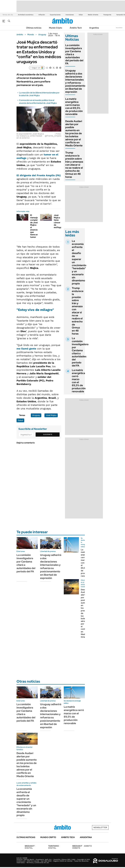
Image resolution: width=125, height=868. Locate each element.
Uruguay (42, 35)
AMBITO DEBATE (82, 847)
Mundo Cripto (56, 28)
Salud (20, 420)
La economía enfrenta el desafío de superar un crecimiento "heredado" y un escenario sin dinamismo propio (26, 802)
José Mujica (51, 415)
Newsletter (119, 28)
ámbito (20, 35)
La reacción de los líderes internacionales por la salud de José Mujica (39, 94)
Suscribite (48, 434)
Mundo (31, 35)
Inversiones (70, 15)
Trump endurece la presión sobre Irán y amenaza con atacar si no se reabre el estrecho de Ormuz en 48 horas (74, 165)
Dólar (81, 15)
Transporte (107, 15)
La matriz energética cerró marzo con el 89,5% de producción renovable (74, 106)
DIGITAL (30, 847)
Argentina (94, 28)
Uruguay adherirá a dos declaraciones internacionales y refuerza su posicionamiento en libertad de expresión (75, 81)
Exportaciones (55, 15)
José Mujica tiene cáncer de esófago (58, 221)
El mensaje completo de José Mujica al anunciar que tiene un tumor (35, 226)
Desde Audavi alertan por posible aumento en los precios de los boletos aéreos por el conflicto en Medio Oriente (74, 133)
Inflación (42, 15)
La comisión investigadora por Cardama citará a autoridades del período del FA (80, 352)
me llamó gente (26, 349)
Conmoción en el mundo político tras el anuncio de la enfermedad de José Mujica (38, 102)
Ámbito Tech (76, 28)
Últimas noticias (34, 28)
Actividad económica (26, 15)
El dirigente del (39, 175)
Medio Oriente (93, 15)
